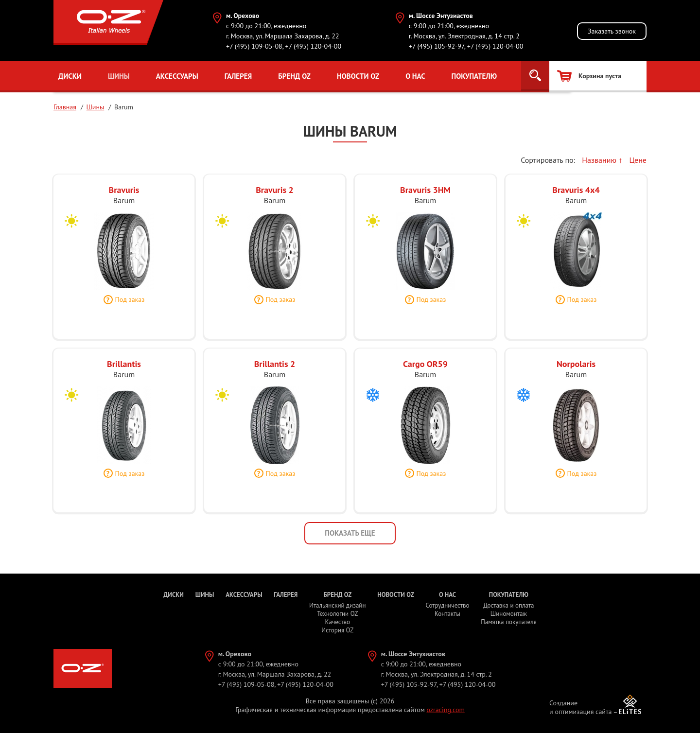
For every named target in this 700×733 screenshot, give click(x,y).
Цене (638, 160)
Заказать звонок (612, 31)
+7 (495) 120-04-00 (313, 46)
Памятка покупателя (508, 622)
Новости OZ (357, 76)
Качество (338, 622)
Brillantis (124, 369)
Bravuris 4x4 (576, 195)
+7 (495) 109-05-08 (254, 46)
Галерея (238, 76)
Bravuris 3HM (425, 195)
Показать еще (350, 533)
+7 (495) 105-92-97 (437, 46)
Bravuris (124, 195)
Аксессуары (177, 76)
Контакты (447, 614)
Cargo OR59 (425, 369)
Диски (70, 76)
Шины (119, 76)
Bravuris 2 (275, 195)
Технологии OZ (337, 614)
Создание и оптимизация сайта (581, 707)
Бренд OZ (294, 76)
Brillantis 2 (275, 369)
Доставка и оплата (508, 605)
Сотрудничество (447, 605)
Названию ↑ (602, 160)
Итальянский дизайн (337, 605)
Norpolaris (576, 369)
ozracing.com (445, 710)
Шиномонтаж (509, 614)
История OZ (337, 630)
